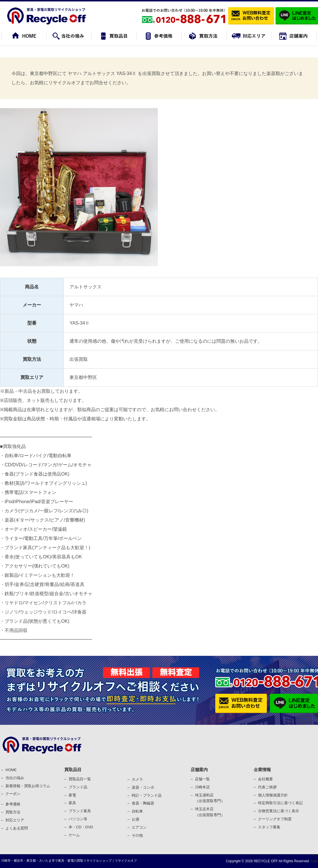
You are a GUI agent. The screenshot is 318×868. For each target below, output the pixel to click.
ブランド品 (78, 787)
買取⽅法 (13, 812)
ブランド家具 (80, 811)
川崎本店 (202, 787)
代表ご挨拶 (267, 787)
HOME (11, 770)
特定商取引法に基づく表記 (280, 803)
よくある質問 (17, 828)
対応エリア (15, 820)
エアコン (139, 827)
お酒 (135, 819)
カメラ (137, 779)
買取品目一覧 (80, 779)
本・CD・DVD (81, 827)
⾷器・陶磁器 (143, 803)
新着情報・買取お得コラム (28, 786)
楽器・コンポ (143, 787)
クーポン (13, 794)
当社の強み (15, 778)
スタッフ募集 (269, 827)
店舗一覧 (202, 779)
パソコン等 (78, 819)
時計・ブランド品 (147, 795)
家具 (72, 803)
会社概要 (265, 779)
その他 (137, 835)
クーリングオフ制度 (275, 819)
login (314, 861)
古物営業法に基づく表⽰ (279, 811)
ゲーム (74, 835)
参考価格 (13, 804)
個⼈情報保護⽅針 (273, 795)
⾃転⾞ (137, 811)
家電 (72, 795)
